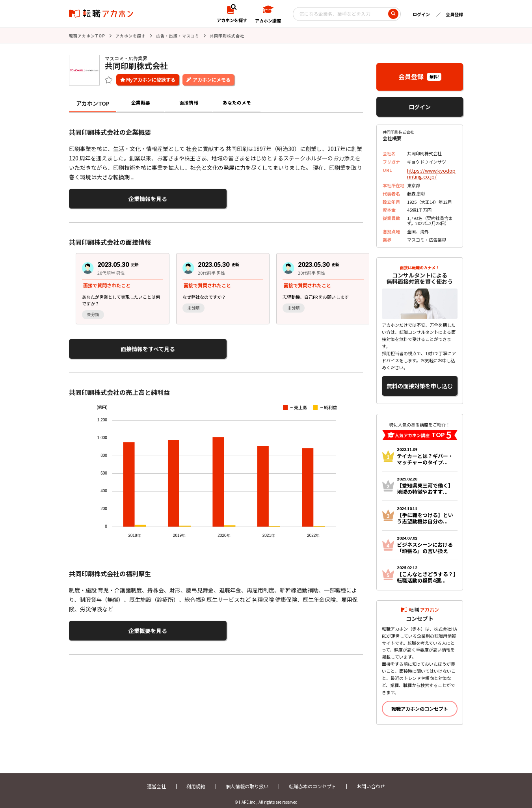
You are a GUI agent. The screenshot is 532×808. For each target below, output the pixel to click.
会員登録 (454, 14)
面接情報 (189, 102)
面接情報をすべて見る (107, 344)
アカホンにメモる (212, 79)
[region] (219, 285)
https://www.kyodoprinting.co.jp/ (432, 172)
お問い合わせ (371, 779)
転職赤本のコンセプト (313, 779)
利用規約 (196, 779)
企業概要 (141, 102)
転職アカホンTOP (87, 35)
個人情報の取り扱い (247, 779)
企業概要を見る (108, 623)
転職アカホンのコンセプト (420, 702)
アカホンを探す (131, 35)
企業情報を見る (108, 197)
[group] (116, 285)
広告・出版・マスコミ (178, 35)
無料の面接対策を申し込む (420, 381)
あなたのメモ (237, 102)
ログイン (421, 14)
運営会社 (156, 779)
